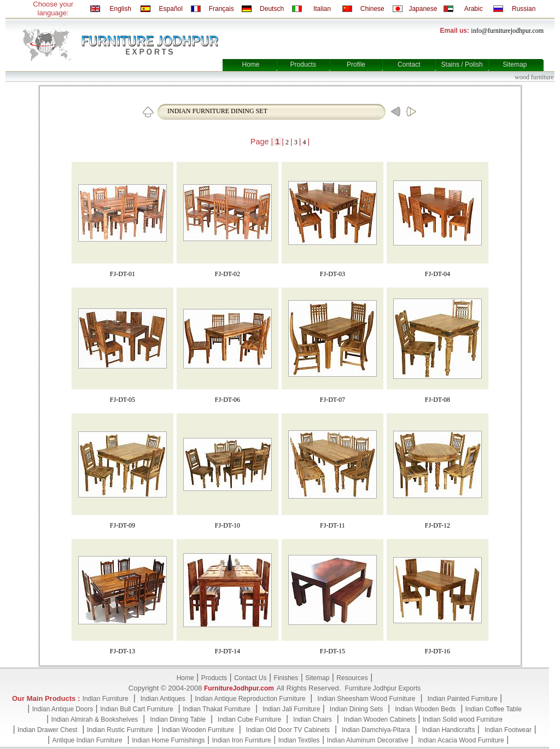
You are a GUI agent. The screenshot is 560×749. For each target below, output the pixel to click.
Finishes (286, 678)
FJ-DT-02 (227, 274)
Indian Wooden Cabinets (380, 719)
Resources (352, 678)
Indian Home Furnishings (168, 740)
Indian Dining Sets (356, 709)
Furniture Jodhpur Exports (383, 688)
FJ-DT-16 (437, 651)
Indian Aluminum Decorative (368, 740)
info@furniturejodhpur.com (507, 31)
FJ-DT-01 (122, 274)
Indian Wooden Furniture (198, 730)
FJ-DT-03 (332, 274)
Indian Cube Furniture (249, 719)
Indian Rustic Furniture (121, 730)
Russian (524, 9)
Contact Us (250, 678)
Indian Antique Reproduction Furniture (250, 699)
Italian (322, 9)
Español (171, 9)
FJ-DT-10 (227, 525)
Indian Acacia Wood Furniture (461, 740)
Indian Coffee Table (494, 709)
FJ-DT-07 (332, 400)
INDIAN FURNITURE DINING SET (217, 111)
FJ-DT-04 (437, 274)
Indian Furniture (106, 699)
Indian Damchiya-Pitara (376, 730)
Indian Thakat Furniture (217, 709)
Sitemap (515, 65)
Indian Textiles (299, 740)
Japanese (423, 9)
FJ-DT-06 (227, 400)
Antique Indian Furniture (87, 740)
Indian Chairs (313, 719)
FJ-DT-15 (332, 651)
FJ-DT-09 (122, 525)
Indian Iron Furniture (242, 740)
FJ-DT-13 (122, 651)
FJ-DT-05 (122, 400)
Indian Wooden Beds (425, 709)
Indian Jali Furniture (291, 709)
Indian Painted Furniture (462, 699)
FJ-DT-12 (437, 525)
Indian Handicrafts (449, 730)
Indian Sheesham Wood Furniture (366, 699)
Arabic (474, 9)
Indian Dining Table (178, 719)
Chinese (372, 9)
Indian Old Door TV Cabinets (288, 730)
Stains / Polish (462, 65)
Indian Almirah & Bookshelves (95, 719)
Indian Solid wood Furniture (463, 719)
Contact (409, 65)
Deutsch (272, 9)
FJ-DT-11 (332, 525)
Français (221, 9)
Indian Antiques (163, 699)
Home (250, 65)
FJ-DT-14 (227, 651)
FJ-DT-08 (437, 400)
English (120, 9)
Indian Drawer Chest (47, 730)
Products (303, 65)
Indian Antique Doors (63, 709)
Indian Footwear (508, 730)
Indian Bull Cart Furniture (136, 709)
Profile (356, 65)
